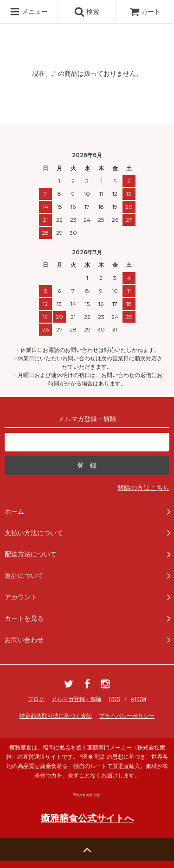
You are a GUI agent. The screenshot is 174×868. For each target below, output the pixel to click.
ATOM (138, 699)
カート (145, 12)
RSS (115, 699)
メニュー (29, 12)
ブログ (36, 699)
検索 (87, 12)
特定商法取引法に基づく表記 (56, 716)
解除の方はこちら (143, 488)
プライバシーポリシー (127, 716)
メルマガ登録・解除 (77, 699)
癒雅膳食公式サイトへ (87, 818)
